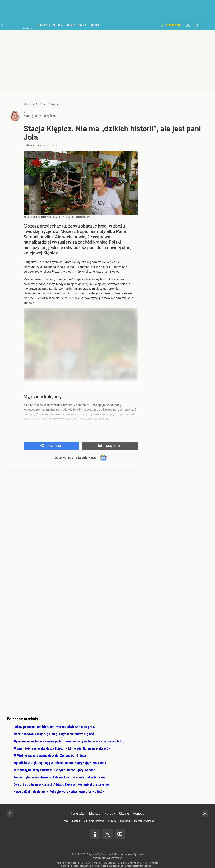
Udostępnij (54, 446)
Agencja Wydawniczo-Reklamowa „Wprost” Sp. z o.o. (116, 854)
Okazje (82, 25)
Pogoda (94, 25)
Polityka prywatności (144, 821)
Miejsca (58, 25)
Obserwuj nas (75, 458)
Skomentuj (113, 446)
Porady (70, 25)
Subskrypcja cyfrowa (94, 821)
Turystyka (43, 25)
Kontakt (76, 821)
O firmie (65, 821)
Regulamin (125, 821)
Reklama (112, 821)
